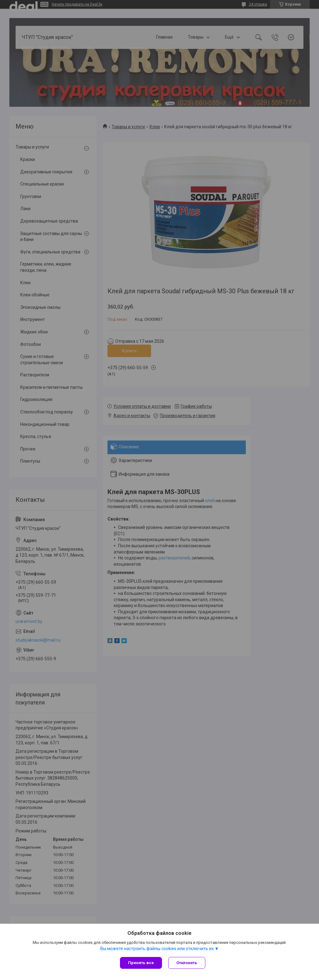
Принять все (141, 963)
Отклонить (187, 963)
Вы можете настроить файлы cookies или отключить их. (157, 949)
